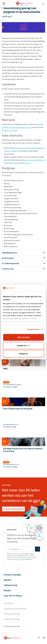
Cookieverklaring (12, 619)
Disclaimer (9, 603)
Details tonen (33, 329)
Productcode (23, 269)
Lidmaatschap (11, 585)
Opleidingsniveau (23, 253)
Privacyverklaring (12, 614)
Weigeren (23, 354)
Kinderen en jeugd (10, 130)
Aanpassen (24, 345)
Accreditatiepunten (23, 263)
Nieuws (7, 590)
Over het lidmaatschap (13, 509)
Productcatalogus (12, 575)
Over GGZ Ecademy (13, 596)
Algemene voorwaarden (15, 609)
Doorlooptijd (23, 258)
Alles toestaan (24, 337)
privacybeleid (21, 559)
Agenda (7, 580)
